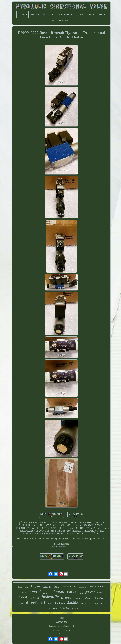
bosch (81, 593)
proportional (82, 587)
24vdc (26, 587)
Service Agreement (61, 630)
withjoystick (98, 604)
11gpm (35, 586)
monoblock (69, 586)
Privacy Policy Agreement (61, 626)
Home (61, 618)
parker (90, 592)
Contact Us (61, 622)
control (35, 591)
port (45, 593)
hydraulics (78, 598)
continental (47, 587)
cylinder (88, 598)
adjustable (75, 608)
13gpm (56, 587)
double (73, 603)
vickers (64, 608)
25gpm (20, 587)
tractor (92, 587)
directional (35, 603)
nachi (55, 608)
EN (59, 634)
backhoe (60, 603)
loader (102, 586)
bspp (21, 604)
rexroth (34, 598)
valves (24, 593)
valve (72, 591)
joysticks (66, 598)
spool (23, 597)
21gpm (47, 608)
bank (100, 593)
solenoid (57, 592)
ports (50, 604)
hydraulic (50, 597)
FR (64, 634)
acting (85, 603)
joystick (100, 598)
